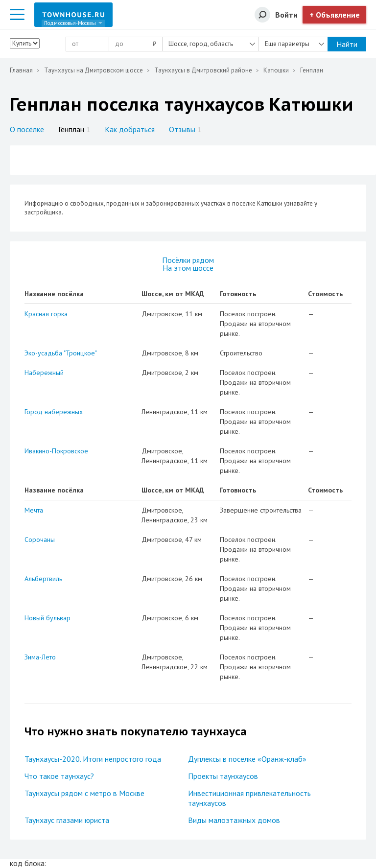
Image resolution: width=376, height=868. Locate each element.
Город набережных (54, 412)
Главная (21, 70)
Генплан (74, 129)
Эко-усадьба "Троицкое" (61, 353)
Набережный (44, 373)
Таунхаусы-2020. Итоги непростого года (93, 759)
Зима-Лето (40, 657)
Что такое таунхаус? (59, 776)
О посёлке (27, 129)
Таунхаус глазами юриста (67, 820)
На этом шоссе (188, 268)
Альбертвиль (43, 579)
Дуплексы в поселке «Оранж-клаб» (247, 759)
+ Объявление (335, 15)
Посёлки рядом (188, 260)
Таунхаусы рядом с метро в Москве (84, 793)
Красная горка (46, 314)
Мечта (34, 510)
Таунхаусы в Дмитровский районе (203, 70)
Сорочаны (40, 540)
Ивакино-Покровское (56, 451)
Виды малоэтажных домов (234, 820)
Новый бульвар (47, 618)
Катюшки (276, 70)
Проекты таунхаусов (223, 776)
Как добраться (130, 129)
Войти (286, 15)
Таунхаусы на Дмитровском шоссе (94, 70)
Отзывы (185, 129)
